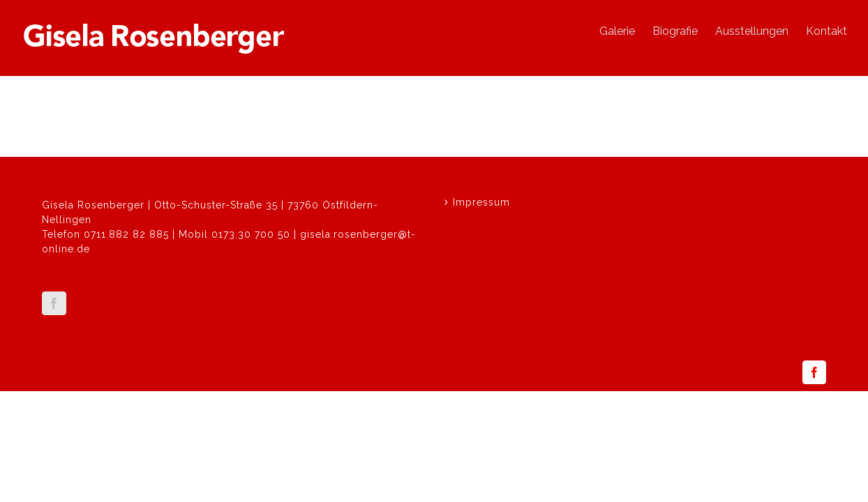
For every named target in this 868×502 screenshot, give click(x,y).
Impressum (481, 202)
